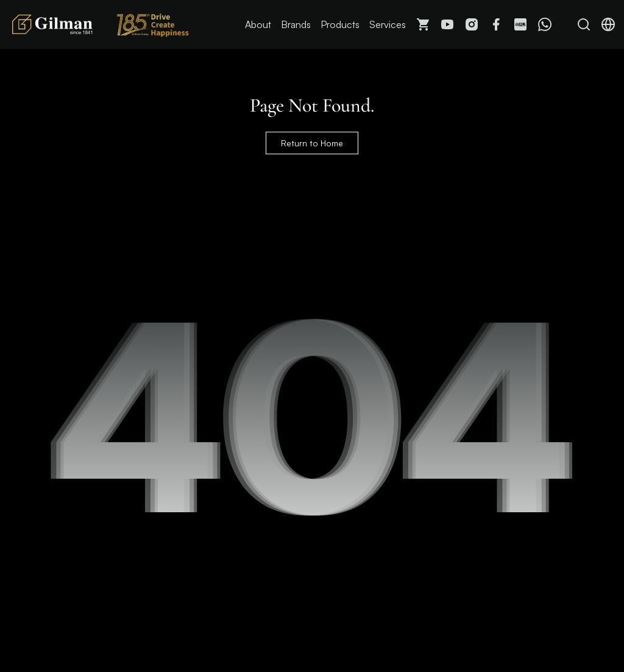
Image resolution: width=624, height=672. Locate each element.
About (258, 24)
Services (388, 24)
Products (340, 24)
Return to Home (312, 143)
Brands (296, 24)
